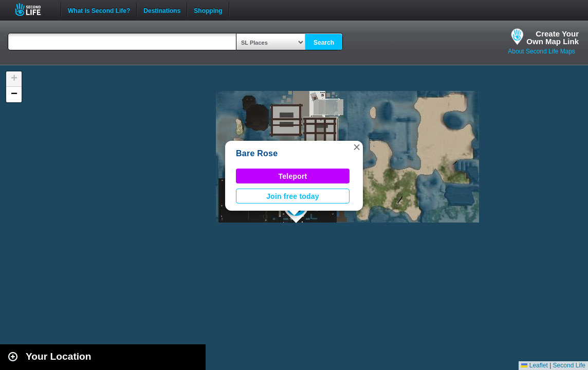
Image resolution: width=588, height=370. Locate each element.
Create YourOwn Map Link (553, 38)
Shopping (208, 10)
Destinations (162, 10)
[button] (357, 147)
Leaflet (534, 365)
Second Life (34, 10)
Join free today (293, 196)
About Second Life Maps (541, 51)
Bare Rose (257, 153)
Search (324, 43)
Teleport (293, 176)
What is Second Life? (99, 10)
